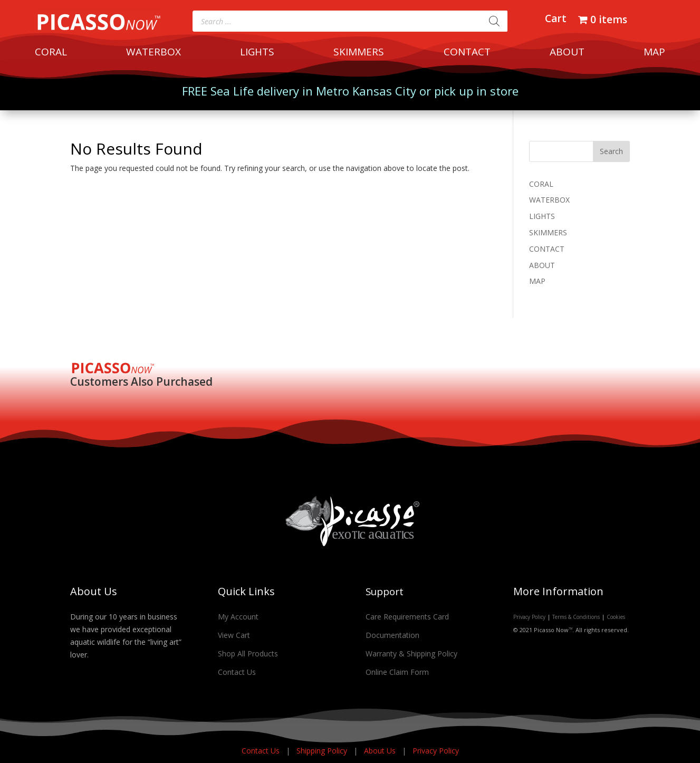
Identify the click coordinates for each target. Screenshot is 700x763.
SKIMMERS (359, 53)
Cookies (616, 617)
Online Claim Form (397, 672)
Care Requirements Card (407, 617)
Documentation (392, 635)
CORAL (51, 53)
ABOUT (567, 53)
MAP (654, 53)
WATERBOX (154, 53)
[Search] (494, 21)
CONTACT (467, 53)
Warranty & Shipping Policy (411, 654)
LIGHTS (257, 53)
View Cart (234, 635)
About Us (381, 751)
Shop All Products (248, 654)
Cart (556, 20)
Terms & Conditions (576, 617)
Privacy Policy (529, 617)
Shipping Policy (323, 751)
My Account (238, 617)
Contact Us (237, 672)
